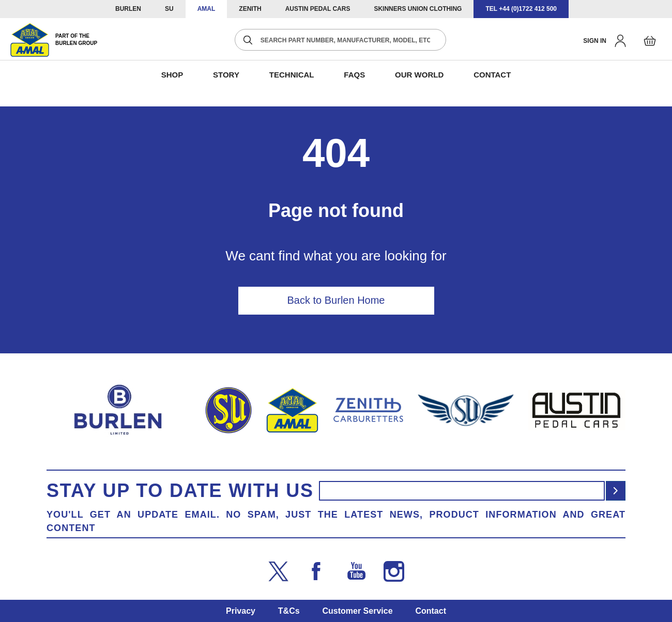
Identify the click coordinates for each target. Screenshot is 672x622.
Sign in (595, 41)
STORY (226, 75)
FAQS (354, 75)
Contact (431, 611)
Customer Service (357, 611)
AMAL (207, 9)
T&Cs (289, 611)
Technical (292, 75)
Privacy (241, 611)
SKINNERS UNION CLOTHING (418, 9)
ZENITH (250, 9)
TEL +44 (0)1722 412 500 (521, 9)
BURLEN (128, 9)
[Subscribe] (616, 491)
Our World (419, 75)
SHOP (172, 75)
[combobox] (340, 40)
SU (169, 9)
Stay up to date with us (180, 491)
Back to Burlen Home (336, 300)
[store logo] (54, 40)
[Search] (248, 40)
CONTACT (492, 75)
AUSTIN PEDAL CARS (318, 9)
